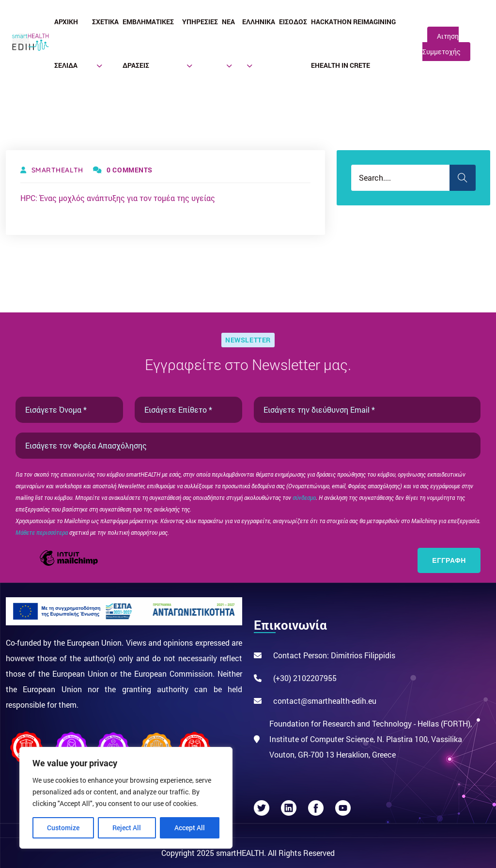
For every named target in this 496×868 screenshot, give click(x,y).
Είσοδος (293, 22)
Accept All (190, 828)
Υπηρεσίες (200, 22)
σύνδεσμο (304, 497)
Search (463, 178)
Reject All (127, 828)
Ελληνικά (259, 22)
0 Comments (123, 170)
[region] (126, 798)
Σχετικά (105, 22)
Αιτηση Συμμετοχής (442, 44)
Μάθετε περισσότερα (42, 532)
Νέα (228, 22)
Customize (63, 828)
